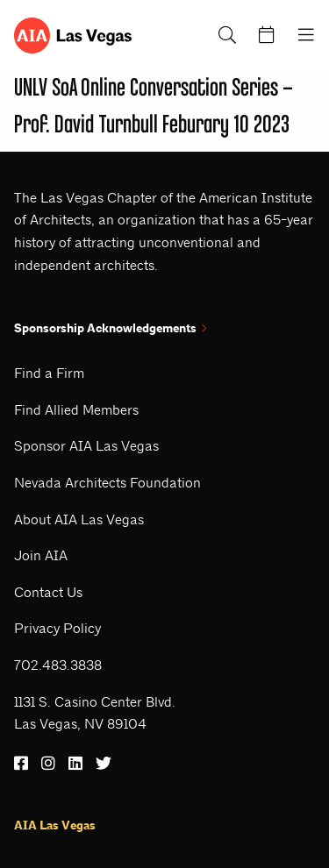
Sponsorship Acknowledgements (110, 328)
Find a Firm (49, 373)
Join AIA (41, 555)
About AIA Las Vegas (79, 519)
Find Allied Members (76, 410)
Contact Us (48, 592)
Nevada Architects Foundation (107, 483)
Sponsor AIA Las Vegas (86, 446)
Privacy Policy (57, 628)
